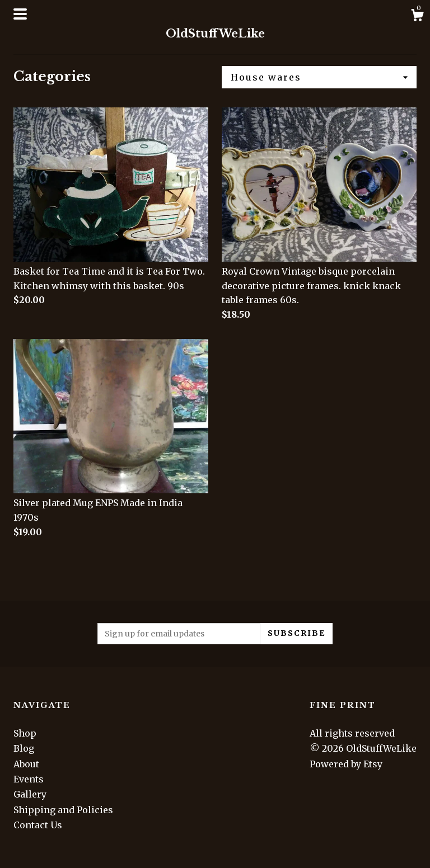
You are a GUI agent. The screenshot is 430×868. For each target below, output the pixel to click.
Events (29, 779)
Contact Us (38, 825)
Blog (24, 748)
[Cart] (417, 17)
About (26, 764)
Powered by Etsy (346, 764)
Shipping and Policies (63, 810)
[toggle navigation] (20, 14)
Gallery (30, 794)
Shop (25, 733)
